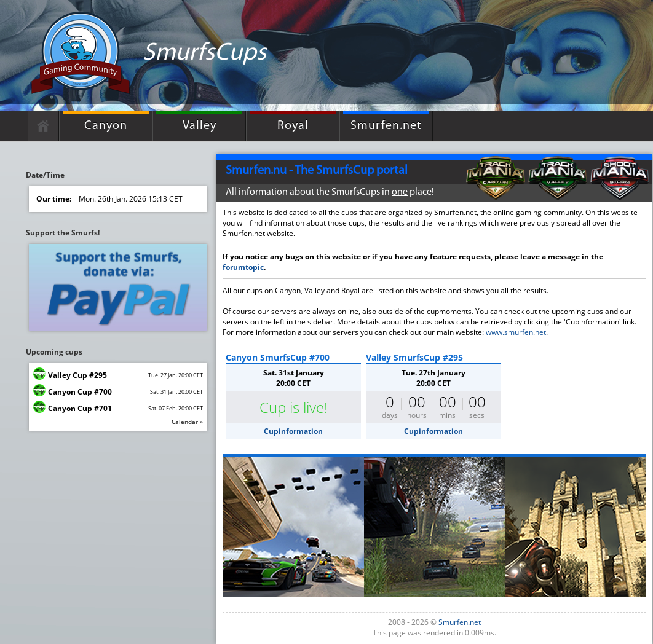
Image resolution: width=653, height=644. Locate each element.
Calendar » (187, 422)
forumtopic (243, 267)
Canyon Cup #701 (80, 408)
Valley (200, 126)
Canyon (106, 126)
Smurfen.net (386, 126)
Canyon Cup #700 (80, 392)
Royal (293, 126)
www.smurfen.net (516, 332)
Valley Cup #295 (77, 375)
